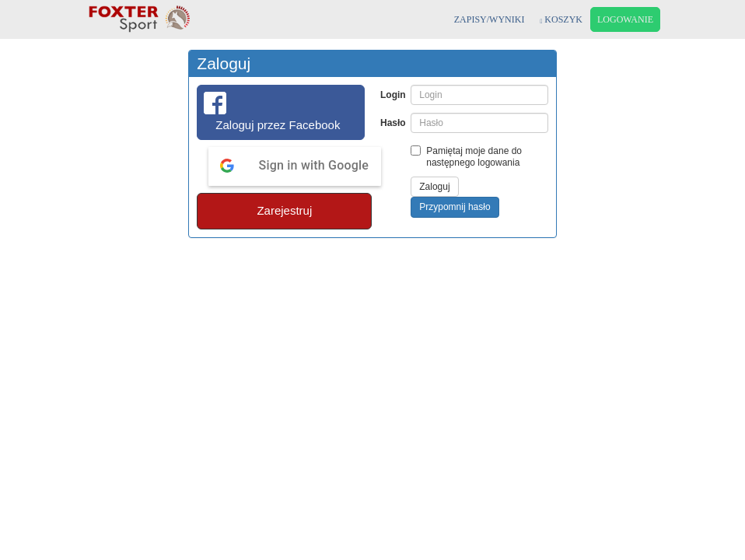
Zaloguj (434, 187)
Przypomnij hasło (455, 207)
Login (392, 95)
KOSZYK (561, 19)
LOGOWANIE (625, 19)
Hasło (392, 123)
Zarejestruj (284, 210)
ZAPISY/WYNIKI (490, 19)
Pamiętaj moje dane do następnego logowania (466, 157)
